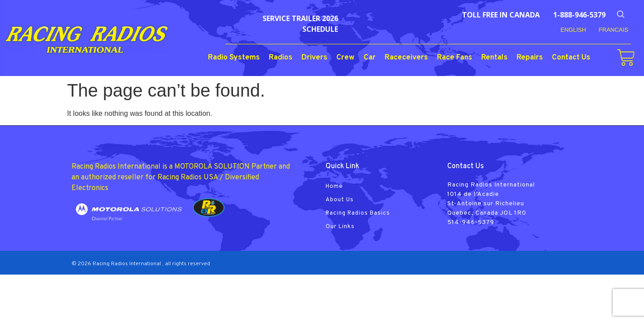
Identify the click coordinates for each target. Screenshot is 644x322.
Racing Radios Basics (358, 213)
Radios (281, 58)
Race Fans (455, 58)
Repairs (530, 58)
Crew (345, 58)
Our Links (340, 227)
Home (334, 186)
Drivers (314, 58)
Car (370, 58)
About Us (340, 200)
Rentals (494, 58)
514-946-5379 (471, 222)
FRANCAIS (614, 30)
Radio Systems (234, 58)
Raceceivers (406, 58)
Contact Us (571, 58)
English (573, 30)
